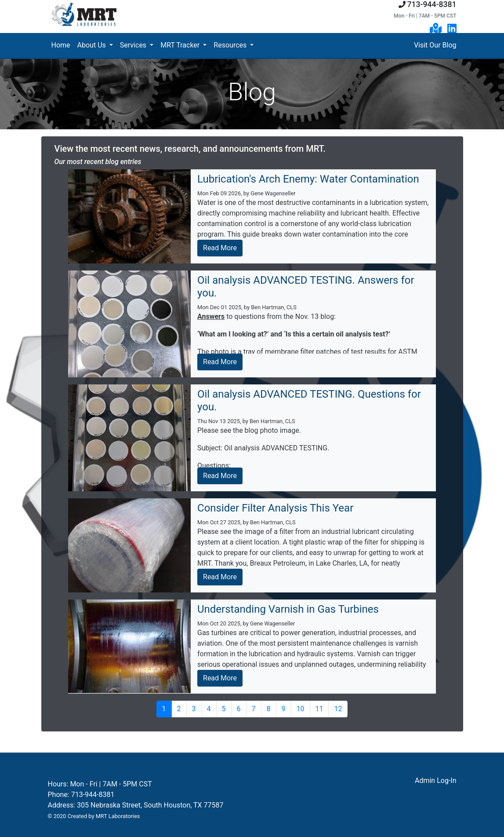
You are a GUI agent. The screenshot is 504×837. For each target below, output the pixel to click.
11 (319, 709)
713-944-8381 (432, 4)
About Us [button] (92, 45)
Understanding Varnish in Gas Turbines (288, 609)
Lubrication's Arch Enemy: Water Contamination (308, 179)
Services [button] (134, 45)
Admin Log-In (436, 780)
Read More (220, 248)
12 (338, 709)
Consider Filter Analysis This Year (275, 508)
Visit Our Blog (435, 45)
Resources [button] (231, 45)
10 (301, 709)
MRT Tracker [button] (181, 45)
